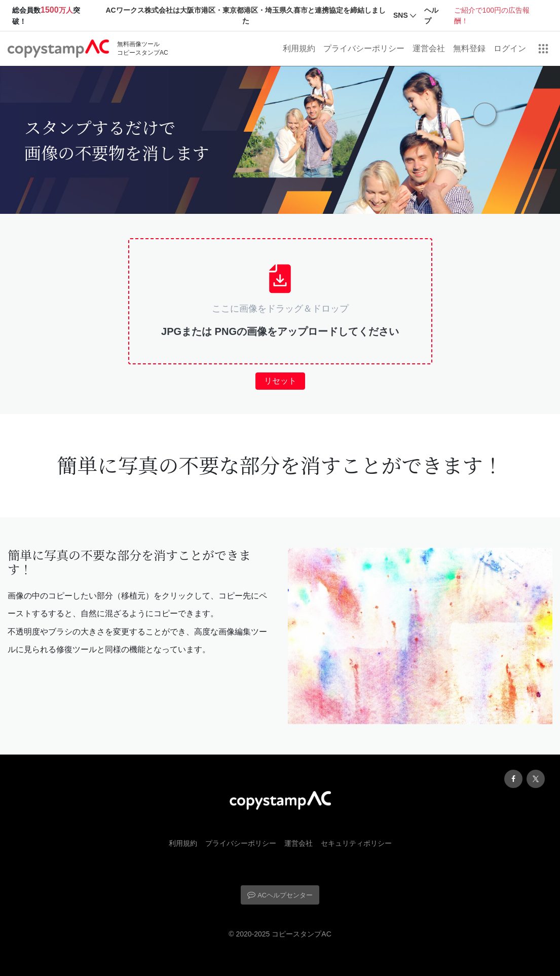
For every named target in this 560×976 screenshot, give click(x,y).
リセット (280, 381)
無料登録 (469, 48)
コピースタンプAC (301, 934)
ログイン (510, 48)
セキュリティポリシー (356, 843)
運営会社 (429, 48)
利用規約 (299, 48)
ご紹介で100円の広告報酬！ (492, 15)
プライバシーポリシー (364, 48)
